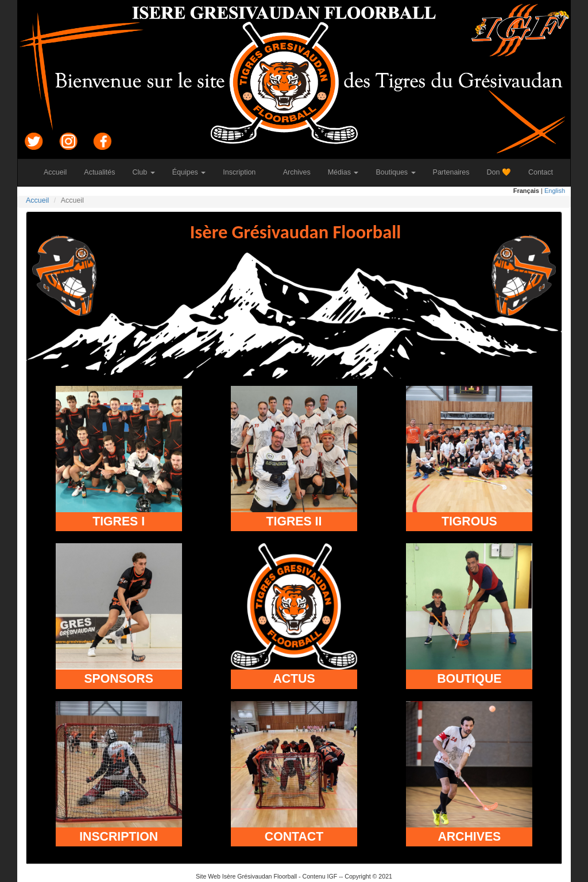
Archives (301, 172)
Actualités (104, 172)
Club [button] (144, 172)
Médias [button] (343, 172)
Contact (545, 172)
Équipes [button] (189, 172)
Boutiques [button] (395, 172)
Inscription (243, 172)
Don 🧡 (503, 172)
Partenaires (456, 172)
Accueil (59, 172)
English (555, 191)
